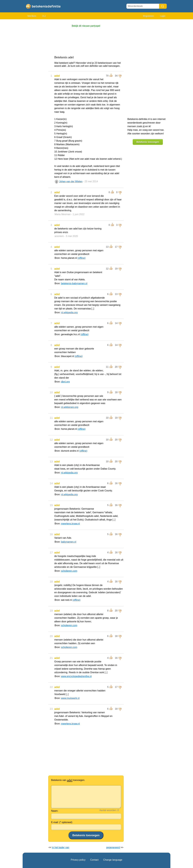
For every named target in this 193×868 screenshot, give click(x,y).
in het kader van (61, 847)
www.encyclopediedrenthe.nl (76, 676)
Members (32, 16)
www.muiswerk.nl (70, 698)
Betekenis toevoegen (148, 142)
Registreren (149, 16)
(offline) (81, 258)
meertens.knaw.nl (70, 524)
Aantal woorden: (108, 810)
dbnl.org (65, 382)
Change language (113, 860)
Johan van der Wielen (71, 181)
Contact (94, 860)
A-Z (44, 16)
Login (163, 16)
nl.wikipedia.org (69, 313)
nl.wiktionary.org (70, 407)
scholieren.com (69, 571)
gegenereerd (113, 847)
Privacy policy (78, 860)
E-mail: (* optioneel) (62, 822)
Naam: (55, 811)
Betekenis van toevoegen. (68, 780)
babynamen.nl (69, 542)
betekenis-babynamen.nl (74, 283)
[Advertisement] (35, 66)
